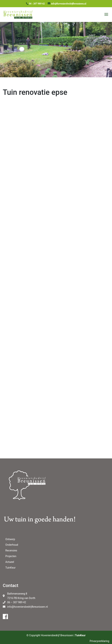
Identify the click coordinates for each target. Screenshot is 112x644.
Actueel (10, 562)
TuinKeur (10, 568)
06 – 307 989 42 (17, 602)
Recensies (11, 550)
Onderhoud (12, 545)
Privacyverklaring (99, 641)
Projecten (11, 556)
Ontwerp (10, 539)
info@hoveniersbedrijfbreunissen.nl (28, 607)
